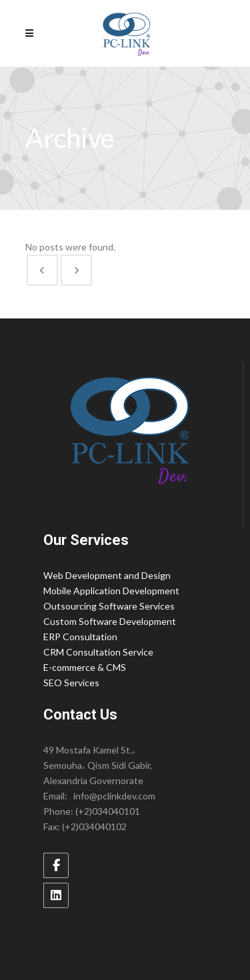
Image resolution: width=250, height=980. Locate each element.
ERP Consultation (80, 637)
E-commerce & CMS (85, 667)
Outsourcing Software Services (109, 606)
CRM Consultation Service (98, 652)
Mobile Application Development (111, 591)
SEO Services (71, 683)
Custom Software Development (110, 621)
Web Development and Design (107, 575)
